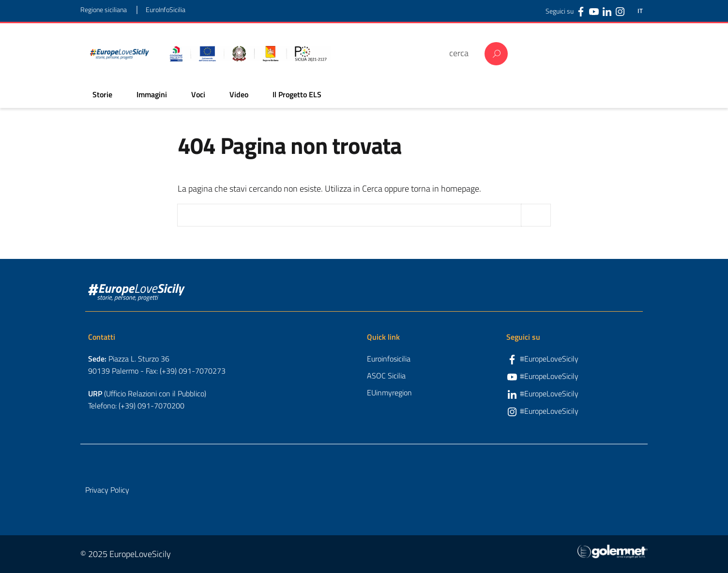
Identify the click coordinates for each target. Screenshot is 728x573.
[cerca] (462, 53)
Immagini (152, 94)
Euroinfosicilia (389, 359)
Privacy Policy (107, 490)
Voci (198, 94)
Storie (102, 94)
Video (239, 94)
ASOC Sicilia (386, 376)
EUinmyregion (389, 392)
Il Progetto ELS (297, 94)
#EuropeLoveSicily (549, 359)
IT (640, 11)
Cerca (496, 54)
